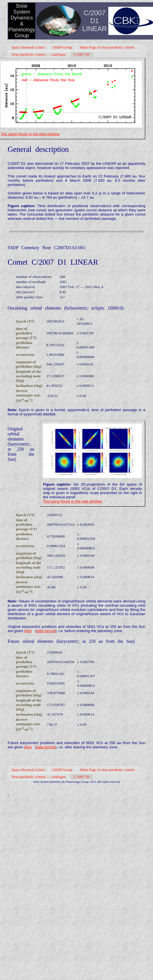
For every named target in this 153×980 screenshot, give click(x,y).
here (28, 631)
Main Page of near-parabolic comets (107, 47)
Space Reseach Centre (28, 47)
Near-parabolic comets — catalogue (38, 54)
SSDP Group (62, 47)
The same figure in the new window (30, 134)
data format (46, 631)
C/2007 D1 (82, 54)
